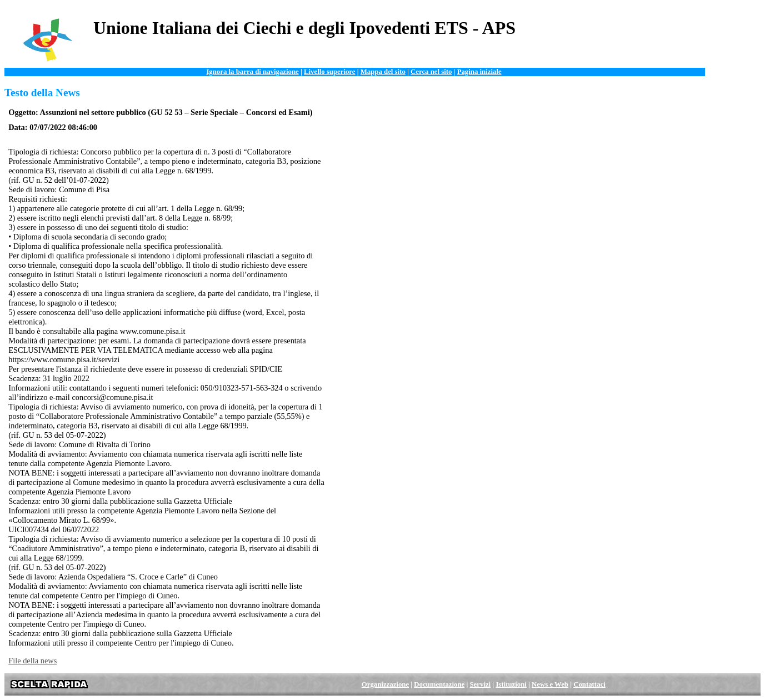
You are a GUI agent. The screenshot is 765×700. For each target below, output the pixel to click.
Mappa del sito (383, 72)
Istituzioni (511, 684)
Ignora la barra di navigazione (252, 72)
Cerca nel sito (431, 72)
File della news (32, 661)
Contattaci (589, 684)
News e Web (550, 684)
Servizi (481, 684)
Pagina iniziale (479, 72)
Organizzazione (385, 684)
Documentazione (439, 684)
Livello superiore (330, 72)
